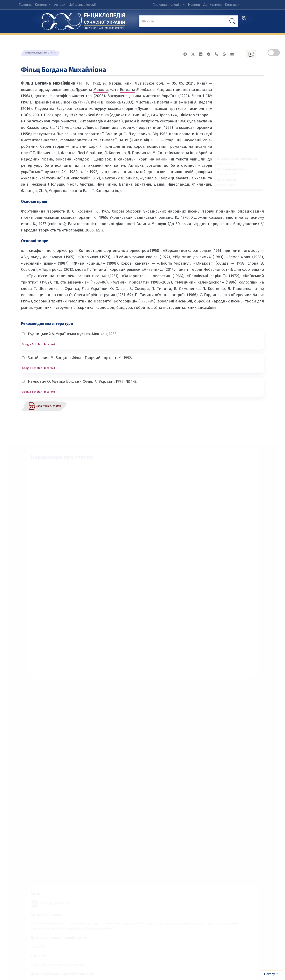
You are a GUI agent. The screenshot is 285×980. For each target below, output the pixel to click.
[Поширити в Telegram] (210, 54)
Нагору (271, 974)
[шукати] (232, 21)
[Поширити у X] (194, 54)
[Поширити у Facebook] (186, 54)
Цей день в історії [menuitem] (82, 5)
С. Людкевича (137, 134)
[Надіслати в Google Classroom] (233, 54)
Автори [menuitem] (60, 5)
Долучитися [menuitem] (213, 5)
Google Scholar (32, 344)
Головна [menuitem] (25, 5)
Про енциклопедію (167, 5)
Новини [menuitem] (194, 5)
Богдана (128, 90)
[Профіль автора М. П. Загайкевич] (51, 899)
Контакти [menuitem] (232, 5)
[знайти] (189, 22)
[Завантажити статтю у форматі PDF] (45, 406)
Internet (50, 344)
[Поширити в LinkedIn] (202, 54)
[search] (244, 19)
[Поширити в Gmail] (225, 54)
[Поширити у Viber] (218, 54)
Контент (41, 5)
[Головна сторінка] (61, 20)
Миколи (101, 90)
